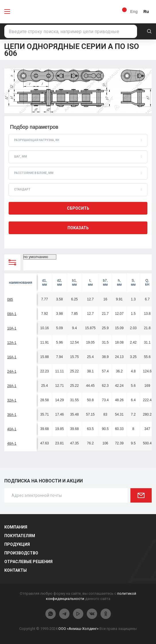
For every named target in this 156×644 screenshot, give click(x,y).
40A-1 (12, 429)
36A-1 (12, 415)
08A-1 (12, 314)
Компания (16, 527)
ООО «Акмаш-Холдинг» (78, 629)
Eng (134, 12)
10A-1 (12, 328)
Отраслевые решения (28, 562)
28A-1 (12, 386)
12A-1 (12, 343)
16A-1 (12, 357)
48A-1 (12, 444)
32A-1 (12, 400)
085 (10, 300)
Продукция (17, 544)
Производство (21, 553)
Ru (146, 12)
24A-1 (12, 372)
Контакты (16, 570)
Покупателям (20, 536)
